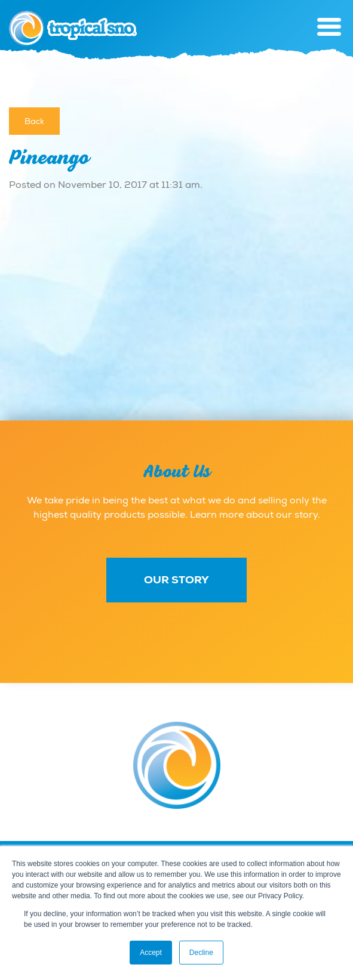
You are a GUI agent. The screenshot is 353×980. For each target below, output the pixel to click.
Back (34, 121)
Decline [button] (201, 953)
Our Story (177, 580)
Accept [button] (151, 953)
